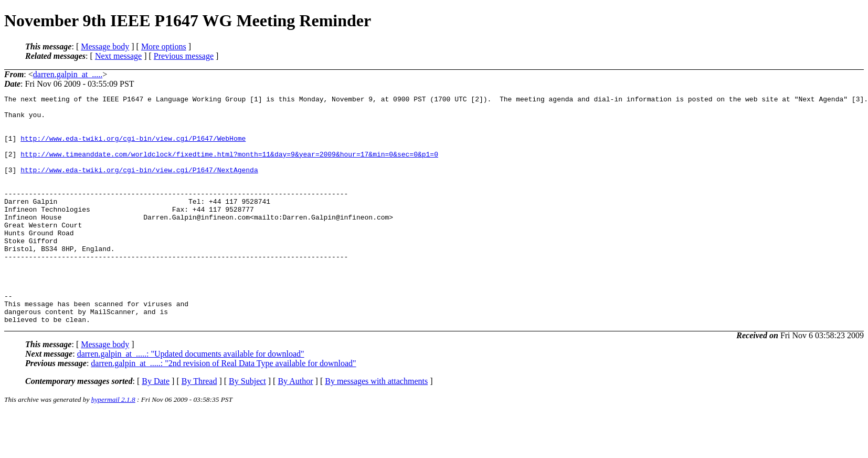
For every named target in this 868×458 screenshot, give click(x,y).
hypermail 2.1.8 (113, 445)
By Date (156, 427)
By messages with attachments (376, 427)
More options (164, 46)
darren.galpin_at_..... (68, 74)
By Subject (247, 427)
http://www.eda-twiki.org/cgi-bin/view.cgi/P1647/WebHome (133, 148)
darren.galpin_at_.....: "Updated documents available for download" (191, 399)
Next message (118, 56)
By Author (295, 427)
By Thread (199, 427)
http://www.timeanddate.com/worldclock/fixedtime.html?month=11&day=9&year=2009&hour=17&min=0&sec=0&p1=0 (229, 166)
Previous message (184, 56)
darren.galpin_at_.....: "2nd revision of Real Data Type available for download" (223, 409)
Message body (105, 46)
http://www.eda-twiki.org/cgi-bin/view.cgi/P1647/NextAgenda (139, 185)
